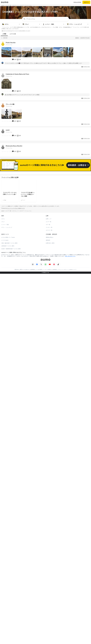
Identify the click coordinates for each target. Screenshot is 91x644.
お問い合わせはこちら (70, 397)
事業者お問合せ (50, 378)
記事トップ (49, 360)
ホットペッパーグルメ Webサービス (16, 349)
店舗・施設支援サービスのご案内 (9, 384)
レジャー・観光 (5, 366)
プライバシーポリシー (63, 411)
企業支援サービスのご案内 (8, 387)
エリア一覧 (49, 363)
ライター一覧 (49, 368)
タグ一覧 (48, 366)
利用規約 (55, 411)
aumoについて (73, 411)
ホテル (3, 360)
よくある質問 (39, 411)
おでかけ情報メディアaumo (8, 378)
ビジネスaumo (5, 381)
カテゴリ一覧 (49, 371)
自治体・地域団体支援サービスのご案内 (11, 390)
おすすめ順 (13, 34)
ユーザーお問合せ (47, 411)
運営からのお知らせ (25, 411)
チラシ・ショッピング (7, 368)
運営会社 (17, 411)
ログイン (86, 2)
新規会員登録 (77, 2)
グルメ (3, 363)
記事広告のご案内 (50, 384)
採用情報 (33, 411)
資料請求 (48, 381)
